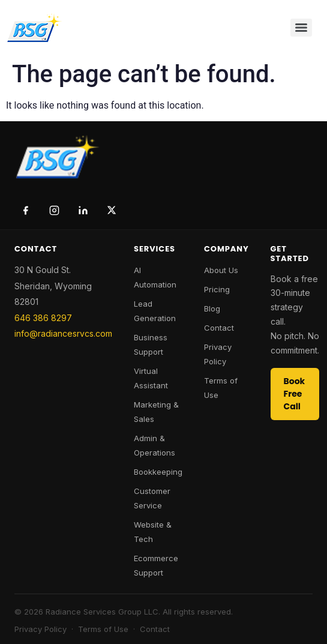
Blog (212, 308)
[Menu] (301, 28)
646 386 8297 (43, 318)
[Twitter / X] (112, 210)
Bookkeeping (158, 472)
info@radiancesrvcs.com (63, 333)
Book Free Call (295, 394)
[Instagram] (54, 210)
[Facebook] (25, 210)
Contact (219, 328)
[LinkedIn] (83, 210)
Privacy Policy (40, 629)
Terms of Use (103, 629)
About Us (221, 270)
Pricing (217, 289)
